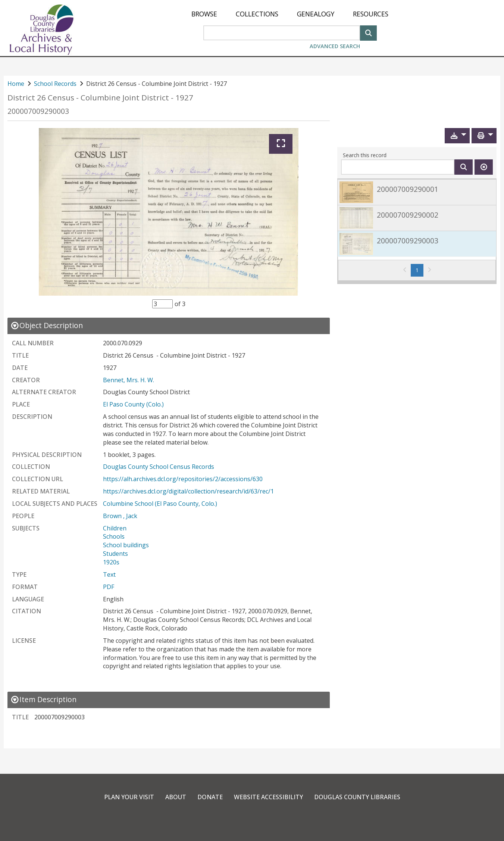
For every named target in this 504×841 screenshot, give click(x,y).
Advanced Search (335, 46)
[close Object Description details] (47, 325)
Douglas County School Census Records (159, 467)
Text (109, 574)
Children (115, 528)
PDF (109, 587)
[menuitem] (204, 14)
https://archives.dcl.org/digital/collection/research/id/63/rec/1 (188, 491)
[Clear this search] (484, 167)
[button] (457, 136)
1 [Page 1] (420, 270)
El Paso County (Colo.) (133, 404)
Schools (114, 536)
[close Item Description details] (43, 699)
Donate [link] (210, 797)
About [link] (176, 797)
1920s (111, 562)
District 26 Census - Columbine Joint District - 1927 (100, 98)
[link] (417, 192)
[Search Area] (282, 33)
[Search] (368, 32)
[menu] (290, 14)
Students (115, 554)
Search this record (365, 155)
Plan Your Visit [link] (129, 797)
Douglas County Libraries (357, 797)
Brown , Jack (120, 516)
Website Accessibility (268, 797)
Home (16, 84)
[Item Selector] (162, 304)
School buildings (126, 545)
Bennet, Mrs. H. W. (129, 380)
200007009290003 (38, 111)
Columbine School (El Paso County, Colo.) (160, 504)
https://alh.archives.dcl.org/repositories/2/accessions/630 (183, 479)
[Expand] (281, 144)
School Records (55, 84)
